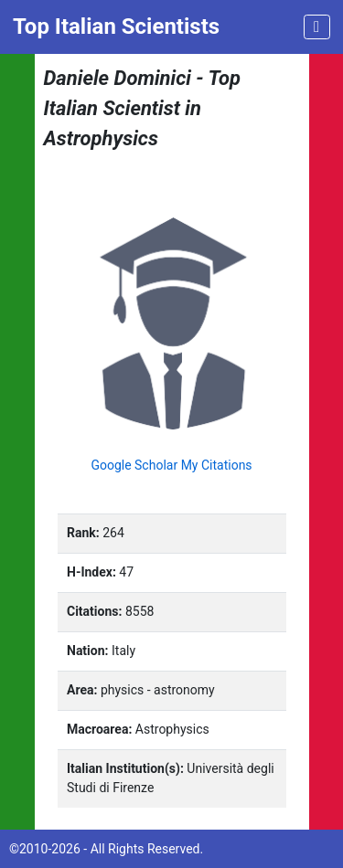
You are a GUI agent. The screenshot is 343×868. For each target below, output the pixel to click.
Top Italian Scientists (116, 26)
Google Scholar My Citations (171, 465)
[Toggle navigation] (317, 27)
